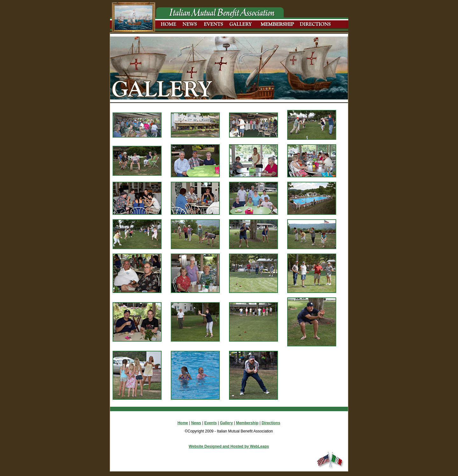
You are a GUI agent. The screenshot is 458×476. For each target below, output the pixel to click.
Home (183, 423)
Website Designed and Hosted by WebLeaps (229, 446)
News (196, 423)
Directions (271, 423)
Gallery (226, 423)
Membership (247, 423)
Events (210, 423)
